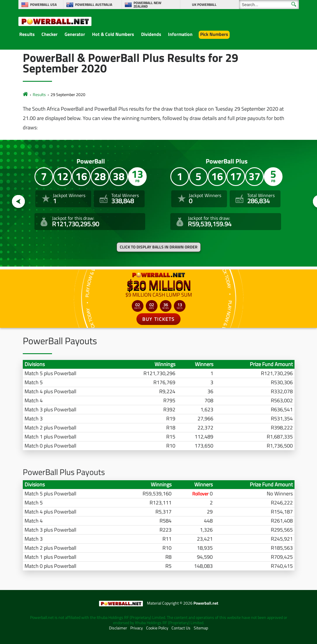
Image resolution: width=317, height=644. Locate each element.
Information (180, 34)
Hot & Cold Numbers (113, 34)
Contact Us (181, 628)
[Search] (269, 5)
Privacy (137, 628)
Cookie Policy (157, 628)
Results (27, 34)
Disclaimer (118, 628)
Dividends (151, 34)
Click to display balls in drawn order (159, 247)
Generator (75, 34)
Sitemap (201, 628)
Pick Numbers (214, 34)
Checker (50, 34)
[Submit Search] (294, 4)
